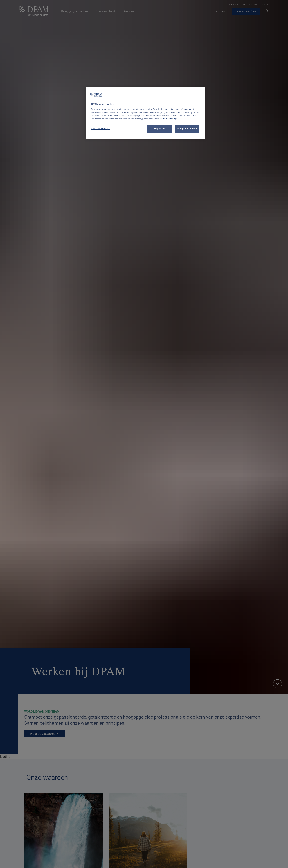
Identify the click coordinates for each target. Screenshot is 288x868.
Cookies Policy (169, 119)
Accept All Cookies (187, 129)
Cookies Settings (100, 128)
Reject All (160, 129)
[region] (145, 113)
